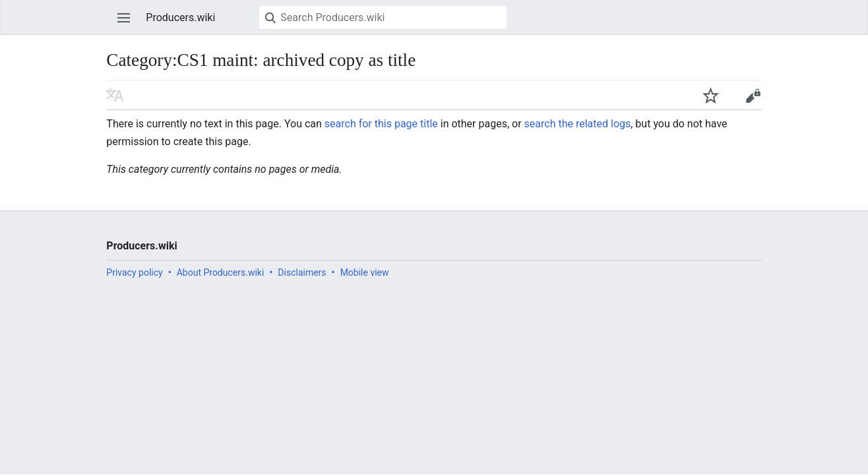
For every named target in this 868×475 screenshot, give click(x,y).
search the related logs (578, 124)
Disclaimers (302, 272)
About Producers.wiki (221, 272)
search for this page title (381, 124)
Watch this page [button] (710, 95)
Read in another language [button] (115, 95)
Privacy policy (134, 272)
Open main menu (124, 18)
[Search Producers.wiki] (383, 17)
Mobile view (365, 272)
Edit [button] (753, 95)
